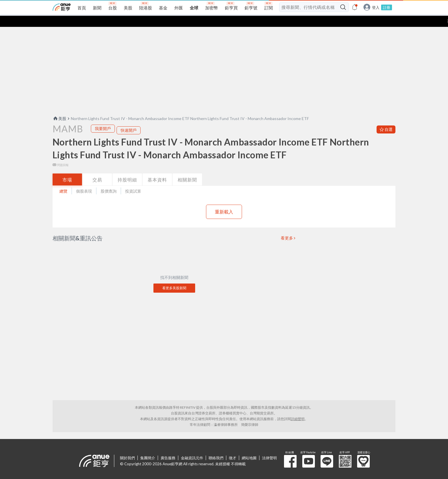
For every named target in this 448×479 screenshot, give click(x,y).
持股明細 (127, 168)
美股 (59, 107)
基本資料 (157, 168)
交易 (97, 168)
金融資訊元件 (192, 447)
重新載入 (224, 200)
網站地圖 (249, 447)
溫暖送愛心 (363, 450)
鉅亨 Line (327, 450)
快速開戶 (129, 119)
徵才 (233, 447)
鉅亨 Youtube (309, 450)
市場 (67, 168)
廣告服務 (168, 447)
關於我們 (127, 447)
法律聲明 (269, 447)
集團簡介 (148, 447)
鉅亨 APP (345, 450)
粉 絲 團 (290, 450)
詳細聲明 (298, 408)
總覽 (63, 180)
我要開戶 (103, 117)
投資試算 (133, 180)
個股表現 (84, 180)
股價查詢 (109, 180)
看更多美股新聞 (174, 277)
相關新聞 (187, 168)
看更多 (287, 227)
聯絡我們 (216, 447)
